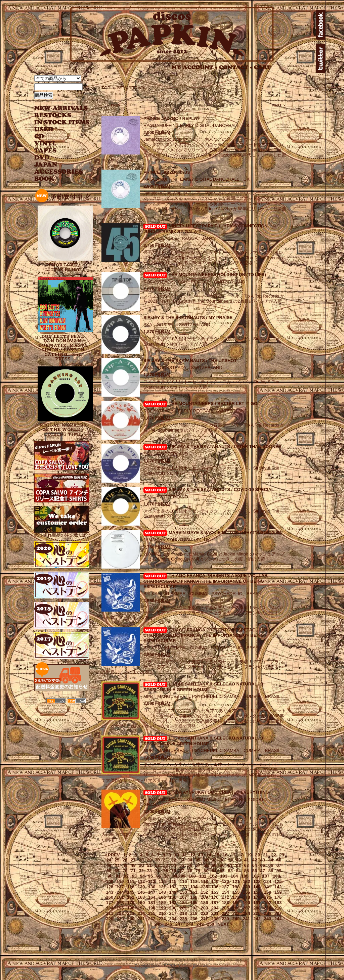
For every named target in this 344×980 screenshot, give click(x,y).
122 (247, 881)
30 (157, 860)
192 (267, 903)
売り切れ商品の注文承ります (63, 533)
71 (133, 871)
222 (225, 913)
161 (120, 897)
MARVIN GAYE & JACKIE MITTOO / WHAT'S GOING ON (226, 532)
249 (200, 924)
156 (247, 892)
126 (110, 887)
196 (131, 908)
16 (225, 855)
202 (194, 908)
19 (249, 855)
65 (263, 865)
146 (141, 892)
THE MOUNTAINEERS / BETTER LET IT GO (213, 404)
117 (194, 881)
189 (236, 903)
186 (204, 903)
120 (225, 881)
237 (204, 919)
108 (276, 876)
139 (247, 887)
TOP (106, 88)
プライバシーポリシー (233, 960)
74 (157, 871)
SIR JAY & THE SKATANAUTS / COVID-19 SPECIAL (221, 489)
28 (141, 860)
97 (167, 876)
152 (204, 892)
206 (236, 908)
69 (117, 871)
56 (190, 865)
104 (234, 876)
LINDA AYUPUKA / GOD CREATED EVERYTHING (219, 792)
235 (183, 919)
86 (254, 871)
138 (236, 887)
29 (149, 860)
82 (222, 871)
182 (162, 903)
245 (158, 924)
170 (215, 897)
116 (183, 881)
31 (165, 860)
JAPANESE (57, 165)
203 (204, 908)
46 (109, 865)
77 (182, 871)
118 (204, 881)
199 (162, 908)
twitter (320, 58)
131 (162, 887)
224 (247, 913)
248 (189, 924)
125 (278, 881)
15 (217, 855)
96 (159, 876)
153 (215, 892)
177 (110, 903)
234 (173, 919)
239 (225, 919)
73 (149, 871)
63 (246, 865)
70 (125, 871)
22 (273, 855)
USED (57, 129)
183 (173, 903)
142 (278, 887)
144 (120, 892)
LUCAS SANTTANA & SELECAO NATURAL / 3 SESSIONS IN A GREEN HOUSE (203, 687)
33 (182, 860)
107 (266, 876)
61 (230, 865)
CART (263, 67)
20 (257, 855)
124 (267, 881)
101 (203, 876)
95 (150, 876)
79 (198, 871)
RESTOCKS (57, 115)
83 (230, 871)
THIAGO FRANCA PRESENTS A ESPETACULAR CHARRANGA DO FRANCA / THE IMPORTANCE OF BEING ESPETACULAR (205, 581)
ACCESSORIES (59, 172)
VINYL (46, 144)
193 (278, 903)
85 (246, 871)
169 (204, 897)
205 (225, 908)
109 (110, 881)
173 (247, 897)
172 (236, 897)
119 (215, 881)
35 (198, 860)
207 (247, 908)
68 (109, 871)
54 (174, 865)
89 (279, 871)
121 (236, 881)
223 (236, 913)
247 (179, 924)
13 (201, 855)
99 (183, 876)
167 (183, 897)
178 (120, 903)
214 (141, 913)
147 (152, 892)
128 (131, 887)
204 (215, 908)
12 (192, 855)
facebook (320, 25)
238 (215, 919)
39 (230, 860)
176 (278, 897)
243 (267, 919)
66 (271, 865)
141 (267, 887)
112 (141, 881)
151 (194, 892)
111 (131, 881)
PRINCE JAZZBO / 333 (166, 172)
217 (173, 913)
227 (278, 913)
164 (152, 897)
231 (141, 919)
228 (110, 919)
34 (190, 860)
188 (225, 903)
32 (174, 860)
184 (183, 903)
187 (215, 903)
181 (152, 903)
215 (152, 913)
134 (194, 887)
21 (265, 855)
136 (215, 887)
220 (204, 913)
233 (162, 919)
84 (238, 871)
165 (162, 897)
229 (120, 919)
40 (238, 860)
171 (225, 897)
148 (162, 892)
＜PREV (112, 855)
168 (194, 897)
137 (225, 887)
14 (209, 855)
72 (141, 871)
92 (126, 876)
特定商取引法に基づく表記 (115, 960)
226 (267, 913)
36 (206, 860)
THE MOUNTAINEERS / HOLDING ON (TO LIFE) (217, 275)
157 (257, 892)
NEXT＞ (225, 924)
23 (282, 855)
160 (110, 897)
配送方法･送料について (193, 960)
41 (246, 860)
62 (238, 865)
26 (125, 860)
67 (279, 865)
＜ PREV (113, 105)
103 (224, 876)
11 (184, 855)
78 (190, 871)
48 (125, 865)
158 (267, 892)
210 (278, 908)
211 (110, 913)
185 (194, 903)
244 (278, 919)
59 (214, 865)
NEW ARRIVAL (61, 108)
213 (131, 913)
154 (225, 892)
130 (152, 887)
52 (157, 865)
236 (194, 919)
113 (152, 881)
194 (110, 908)
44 (271, 860)
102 (213, 876)
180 (141, 903)
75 (165, 871)
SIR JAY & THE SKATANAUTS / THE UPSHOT (190, 361)
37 (214, 860)
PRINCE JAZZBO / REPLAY (171, 118)
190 (247, 903)
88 (271, 871)
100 (192, 876)
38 (222, 860)
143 (110, 892)
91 (118, 876)
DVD (42, 158)
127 (120, 887)
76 (174, 871)
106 (255, 876)
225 (257, 913)
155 (236, 892)
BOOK (45, 179)
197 (141, 908)
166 (173, 897)
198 (152, 908)
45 (279, 860)
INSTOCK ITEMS (62, 122)
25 (117, 860)
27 (133, 860)
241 (247, 919)
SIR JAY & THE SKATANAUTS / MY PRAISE (188, 318)
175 (267, 897)
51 (149, 865)
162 (131, 897)
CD (39, 137)
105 (245, 876)
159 (278, 892)
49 (133, 865)
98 (175, 876)
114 (162, 881)
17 (233, 855)
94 (142, 876)
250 (211, 924)
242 (257, 919)
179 (131, 903)
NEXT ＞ (279, 105)
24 (109, 860)
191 (257, 903)
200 (173, 908)
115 (173, 881)
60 (222, 865)
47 (117, 865)
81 (214, 871)
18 (241, 855)
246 (169, 924)
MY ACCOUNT (195, 67)
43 (263, 860)
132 (173, 887)
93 (134, 876)
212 (120, 913)
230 (131, 919)
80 (206, 871)
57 (198, 865)
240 (236, 919)
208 (257, 908)
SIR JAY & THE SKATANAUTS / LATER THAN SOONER (225, 447)
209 (267, 908)
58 (206, 865)
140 (257, 887)
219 (194, 913)
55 (182, 865)
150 (183, 892)
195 (120, 908)
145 (131, 892)
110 (120, 881)
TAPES (46, 151)
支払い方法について (155, 960)
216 (162, 913)
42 (254, 860)
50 (141, 865)
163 (141, 897)
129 (141, 887)
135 (204, 887)
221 (215, 913)
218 (183, 913)
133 (183, 887)
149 (173, 892)
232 (152, 919)
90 (110, 876)
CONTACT (236, 67)
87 (263, 871)
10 (176, 855)
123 (257, 881)
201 (183, 908)
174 (257, 897)
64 (254, 865)
